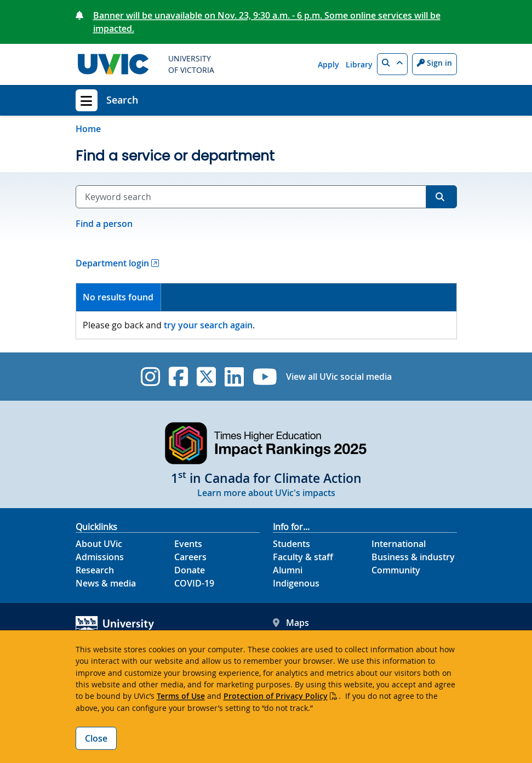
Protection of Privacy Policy (276, 696)
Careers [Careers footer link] (190, 557)
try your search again (208, 325)
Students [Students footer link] (291, 544)
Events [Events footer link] (188, 544)
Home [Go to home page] (88, 129)
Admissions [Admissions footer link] (100, 557)
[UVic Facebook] (178, 377)
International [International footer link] (399, 544)
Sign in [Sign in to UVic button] (434, 63)
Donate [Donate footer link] (190, 570)
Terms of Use (181, 696)
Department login (112, 263)
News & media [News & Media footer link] (106, 583)
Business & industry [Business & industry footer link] (413, 557)
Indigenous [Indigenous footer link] (296, 583)
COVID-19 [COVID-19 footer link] (194, 583)
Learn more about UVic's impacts (266, 493)
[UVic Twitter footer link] (206, 377)
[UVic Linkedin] (234, 377)
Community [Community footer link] (396, 570)
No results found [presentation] (118, 297)
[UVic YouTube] (265, 377)
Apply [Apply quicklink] (328, 64)
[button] (392, 64)
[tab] (119, 297)
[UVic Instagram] (150, 377)
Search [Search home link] (122, 100)
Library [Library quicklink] (359, 64)
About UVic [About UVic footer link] (99, 544)
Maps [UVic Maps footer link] (291, 623)
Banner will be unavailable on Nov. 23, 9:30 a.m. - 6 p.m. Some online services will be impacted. (267, 22)
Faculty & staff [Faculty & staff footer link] (303, 557)
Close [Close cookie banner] (96, 738)
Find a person (104, 224)
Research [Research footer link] (95, 570)
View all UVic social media (339, 377)
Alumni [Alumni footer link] (288, 570)
